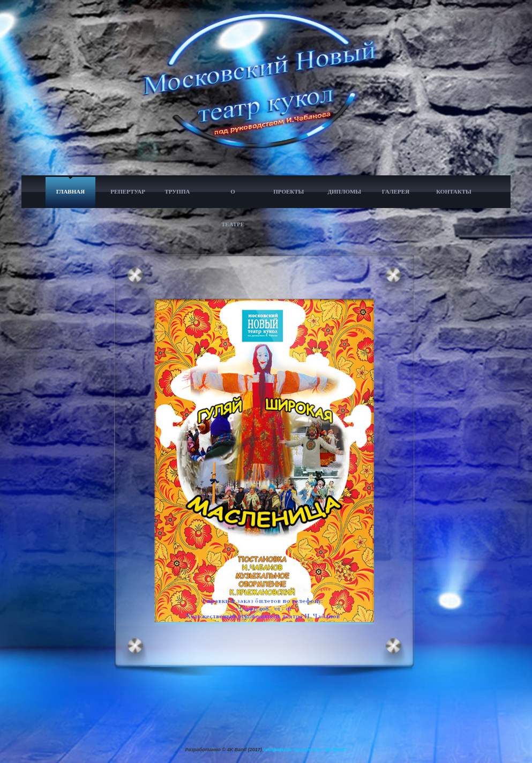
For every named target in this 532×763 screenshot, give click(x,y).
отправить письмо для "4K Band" (305, 750)
